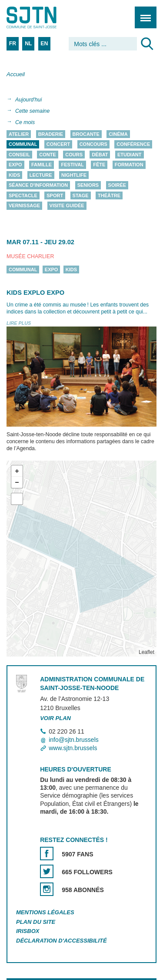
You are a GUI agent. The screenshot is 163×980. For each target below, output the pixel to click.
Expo (15, 165)
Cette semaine (32, 111)
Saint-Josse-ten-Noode (44, 17)
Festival (72, 165)
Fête (99, 165)
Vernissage (24, 206)
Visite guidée (67, 206)
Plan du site (36, 922)
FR (13, 44)
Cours (74, 155)
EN (44, 44)
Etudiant (130, 155)
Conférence (133, 145)
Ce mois (25, 122)
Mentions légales (45, 912)
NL (28, 44)
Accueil (16, 74)
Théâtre (109, 195)
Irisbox (28, 931)
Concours (93, 145)
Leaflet (146, 652)
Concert (58, 145)
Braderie (51, 134)
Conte (48, 155)
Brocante (86, 134)
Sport (55, 195)
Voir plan (55, 718)
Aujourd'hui (28, 100)
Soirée (117, 185)
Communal (23, 145)
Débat (100, 155)
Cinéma (118, 134)
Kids (14, 175)
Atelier (19, 134)
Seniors (88, 185)
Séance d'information (38, 185)
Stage (81, 195)
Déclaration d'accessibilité (62, 941)
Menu (143, 13)
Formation (129, 165)
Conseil (19, 155)
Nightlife (74, 175)
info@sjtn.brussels (74, 740)
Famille (42, 165)
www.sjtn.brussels (73, 748)
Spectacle (23, 195)
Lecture (41, 175)
